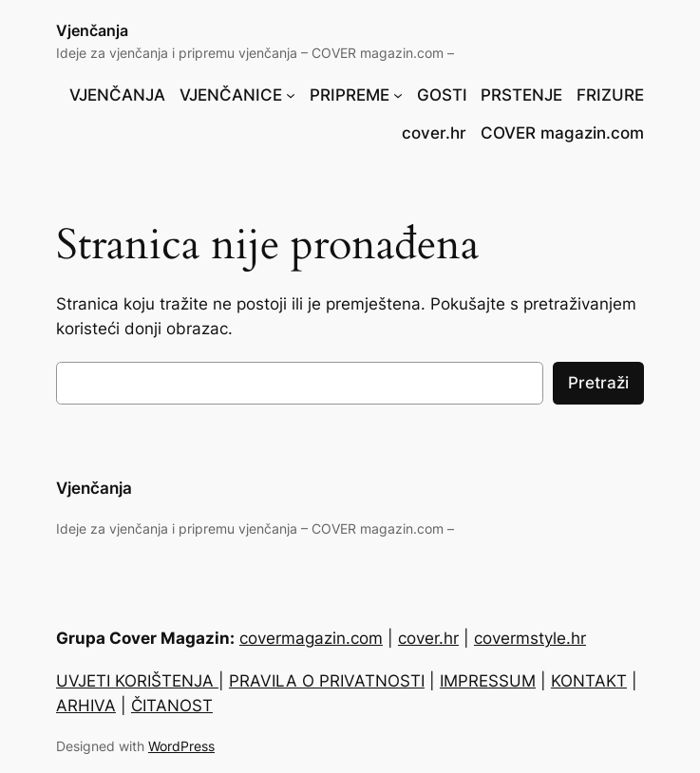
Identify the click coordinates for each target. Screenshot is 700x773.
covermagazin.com (311, 638)
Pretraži (598, 383)
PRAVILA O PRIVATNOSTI (327, 681)
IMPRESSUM (488, 681)
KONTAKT (589, 681)
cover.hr (428, 638)
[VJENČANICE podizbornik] (291, 95)
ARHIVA (86, 706)
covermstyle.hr (530, 638)
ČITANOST (172, 706)
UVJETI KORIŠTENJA (137, 681)
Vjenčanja (92, 30)
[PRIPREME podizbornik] (398, 95)
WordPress (181, 746)
